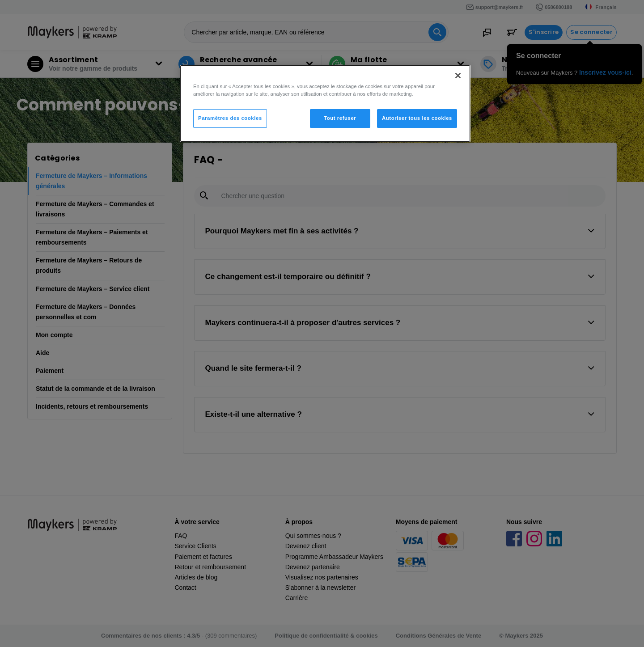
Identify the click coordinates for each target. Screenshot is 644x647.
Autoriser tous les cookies (417, 118)
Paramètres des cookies (230, 118)
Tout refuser (340, 118)
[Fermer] (458, 76)
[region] (325, 104)
